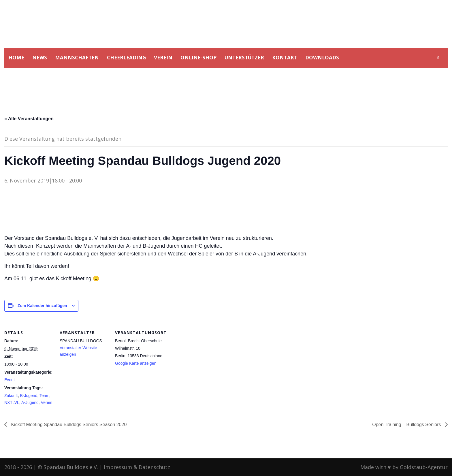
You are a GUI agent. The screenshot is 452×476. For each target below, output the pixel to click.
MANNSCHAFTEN (77, 58)
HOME (16, 58)
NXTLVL (12, 402)
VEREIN (163, 58)
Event (10, 380)
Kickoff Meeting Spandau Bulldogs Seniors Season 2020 (68, 425)
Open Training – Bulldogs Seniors (407, 425)
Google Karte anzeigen (136, 363)
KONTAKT (285, 58)
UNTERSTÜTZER (244, 58)
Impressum (118, 467)
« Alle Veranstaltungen (29, 119)
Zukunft (11, 396)
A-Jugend (30, 402)
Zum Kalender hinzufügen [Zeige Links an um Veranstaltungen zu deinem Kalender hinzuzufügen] (42, 306)
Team (44, 396)
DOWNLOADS (322, 58)
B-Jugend (29, 396)
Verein (47, 402)
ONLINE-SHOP (198, 58)
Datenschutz (154, 467)
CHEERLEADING (126, 58)
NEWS (40, 58)
